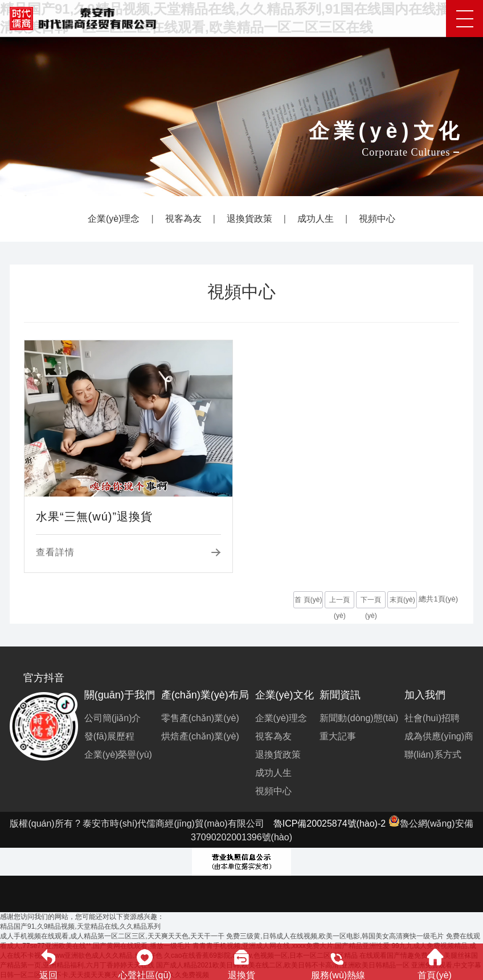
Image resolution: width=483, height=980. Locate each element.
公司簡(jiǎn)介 (113, 718)
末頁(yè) (402, 600)
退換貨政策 (249, 219)
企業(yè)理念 (114, 219)
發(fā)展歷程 (109, 736)
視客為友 (183, 219)
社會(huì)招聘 (432, 718)
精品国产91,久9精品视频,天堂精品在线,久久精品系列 (80, 926)
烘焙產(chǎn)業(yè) (200, 736)
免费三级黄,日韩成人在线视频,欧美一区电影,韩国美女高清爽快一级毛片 (335, 936)
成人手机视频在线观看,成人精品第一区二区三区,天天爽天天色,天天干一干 (112, 936)
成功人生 (316, 219)
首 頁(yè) (308, 600)
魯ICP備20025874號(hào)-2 (329, 824)
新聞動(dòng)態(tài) (359, 718)
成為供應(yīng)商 (439, 736)
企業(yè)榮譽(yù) (118, 755)
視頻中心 (377, 219)
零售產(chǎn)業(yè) (200, 718)
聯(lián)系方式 (433, 755)
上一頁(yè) (339, 602)
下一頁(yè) (371, 602)
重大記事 (338, 736)
